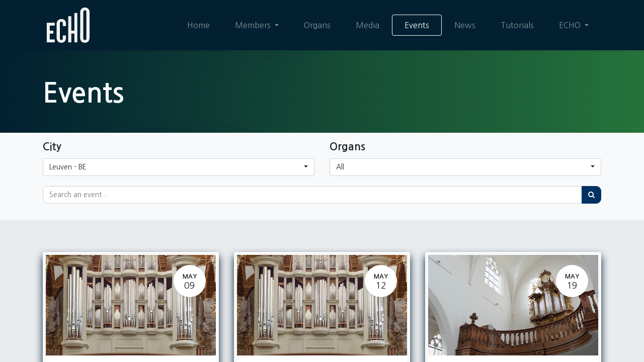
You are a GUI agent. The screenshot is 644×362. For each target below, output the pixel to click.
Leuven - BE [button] (68, 167)
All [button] (340, 167)
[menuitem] (198, 25)
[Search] (591, 195)
